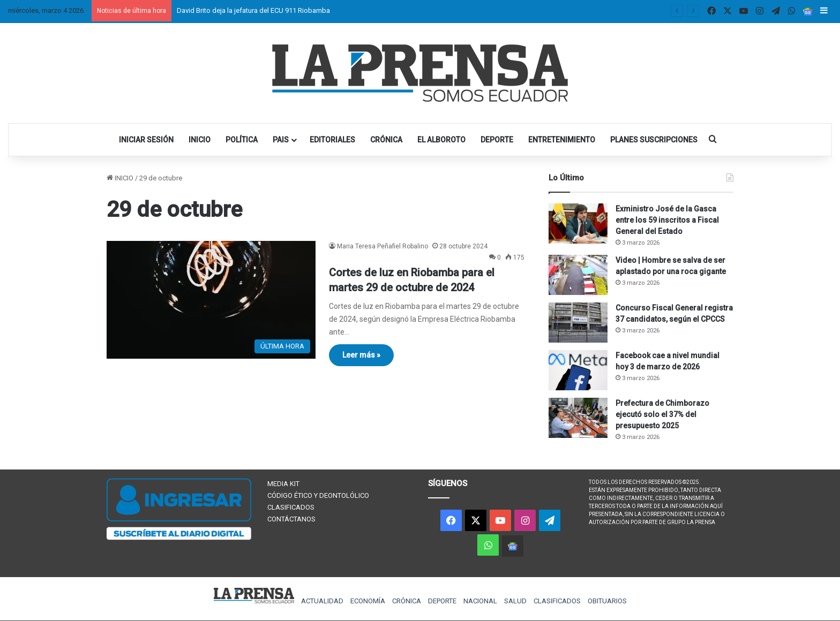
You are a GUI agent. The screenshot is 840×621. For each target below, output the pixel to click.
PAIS (281, 140)
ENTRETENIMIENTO (562, 140)
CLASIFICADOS (291, 507)
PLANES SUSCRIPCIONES (654, 140)
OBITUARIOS (607, 601)
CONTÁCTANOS (291, 519)
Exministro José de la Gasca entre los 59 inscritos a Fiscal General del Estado (667, 220)
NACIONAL (480, 601)
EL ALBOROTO (441, 140)
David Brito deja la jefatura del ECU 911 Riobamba (253, 10)
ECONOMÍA (368, 601)
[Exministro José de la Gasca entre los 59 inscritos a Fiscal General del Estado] (578, 224)
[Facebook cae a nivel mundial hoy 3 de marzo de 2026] (578, 370)
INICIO (200, 140)
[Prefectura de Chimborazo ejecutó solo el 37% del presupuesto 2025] (578, 418)
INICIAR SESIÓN (146, 140)
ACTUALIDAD (322, 601)
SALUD (515, 601)
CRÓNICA (386, 140)
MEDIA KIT (283, 484)
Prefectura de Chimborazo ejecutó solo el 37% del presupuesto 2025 (662, 414)
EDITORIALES (332, 140)
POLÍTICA (242, 140)
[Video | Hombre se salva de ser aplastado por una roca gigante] (578, 275)
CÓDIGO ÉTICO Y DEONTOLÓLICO (318, 495)
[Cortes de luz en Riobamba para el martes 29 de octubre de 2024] (211, 300)
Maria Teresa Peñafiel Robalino (382, 246)
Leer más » (361, 355)
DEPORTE (497, 140)
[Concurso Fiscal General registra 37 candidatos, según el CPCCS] (578, 323)
